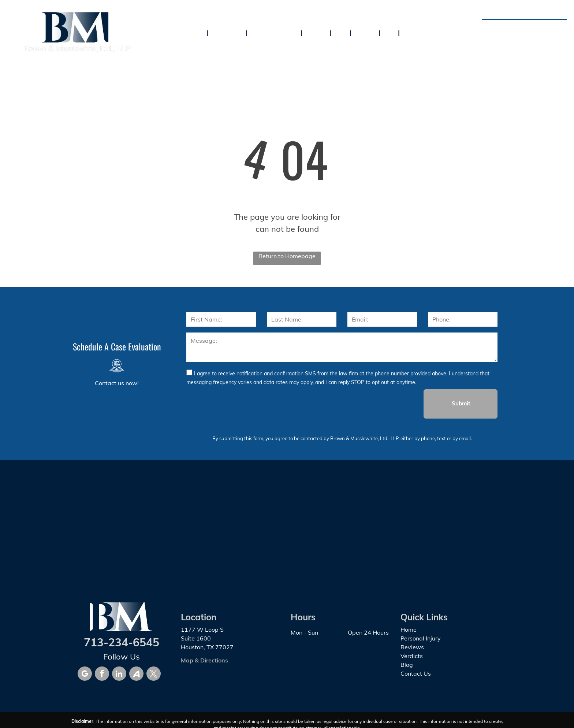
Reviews (412, 647)
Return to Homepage (287, 256)
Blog (407, 665)
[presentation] (242, 404)
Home (409, 629)
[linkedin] (119, 675)
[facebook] (102, 675)
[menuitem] (197, 32)
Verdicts (412, 656)
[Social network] (136, 675)
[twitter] (154, 675)
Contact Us (416, 673)
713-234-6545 (537, 28)
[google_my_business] (85, 675)
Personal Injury (421, 638)
